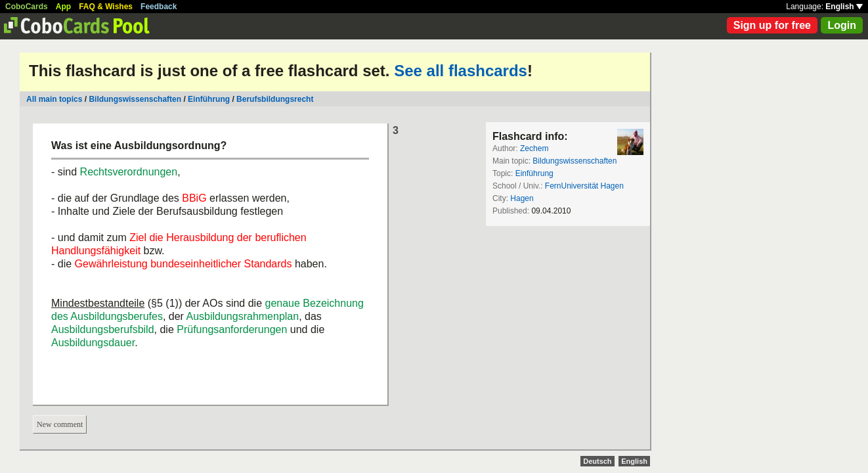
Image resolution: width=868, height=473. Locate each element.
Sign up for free (772, 25)
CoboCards (27, 7)
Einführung (209, 99)
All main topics (54, 99)
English (844, 7)
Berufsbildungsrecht (275, 99)
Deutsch (597, 461)
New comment (60, 424)
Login (842, 25)
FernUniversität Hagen (584, 186)
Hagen (522, 198)
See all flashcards (461, 71)
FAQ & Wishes (106, 7)
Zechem (534, 148)
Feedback (159, 7)
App (63, 7)
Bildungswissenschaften (135, 99)
